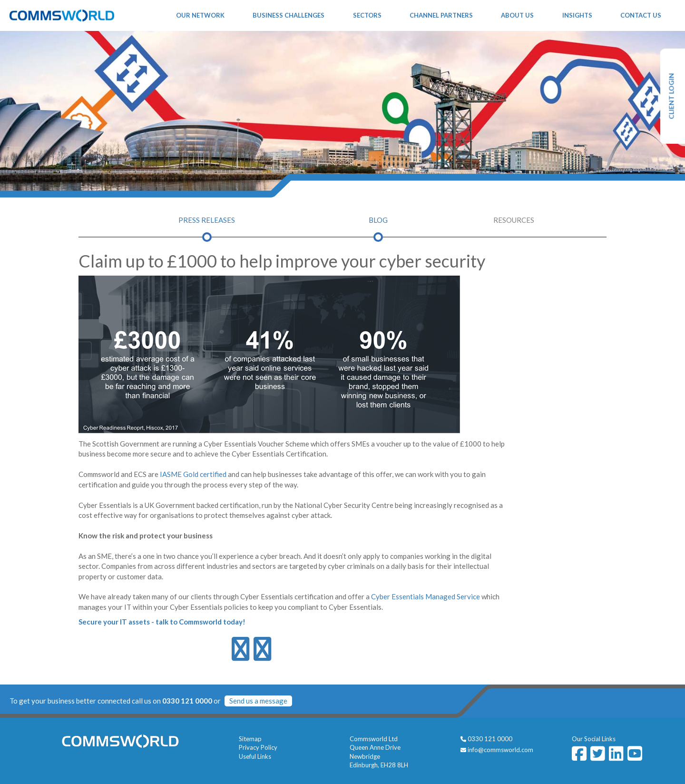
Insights (577, 15)
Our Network (200, 15)
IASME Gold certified (193, 474)
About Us (517, 15)
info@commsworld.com (500, 750)
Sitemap (250, 739)
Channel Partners (441, 15)
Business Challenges (289, 15)
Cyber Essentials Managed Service (426, 596)
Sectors (367, 15)
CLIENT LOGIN (671, 96)
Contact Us (641, 15)
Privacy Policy (258, 747)
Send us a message (258, 701)
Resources (514, 220)
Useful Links (255, 756)
